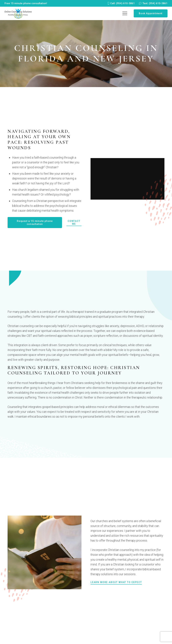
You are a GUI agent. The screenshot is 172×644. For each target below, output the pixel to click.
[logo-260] (18, 13)
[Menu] (125, 13)
